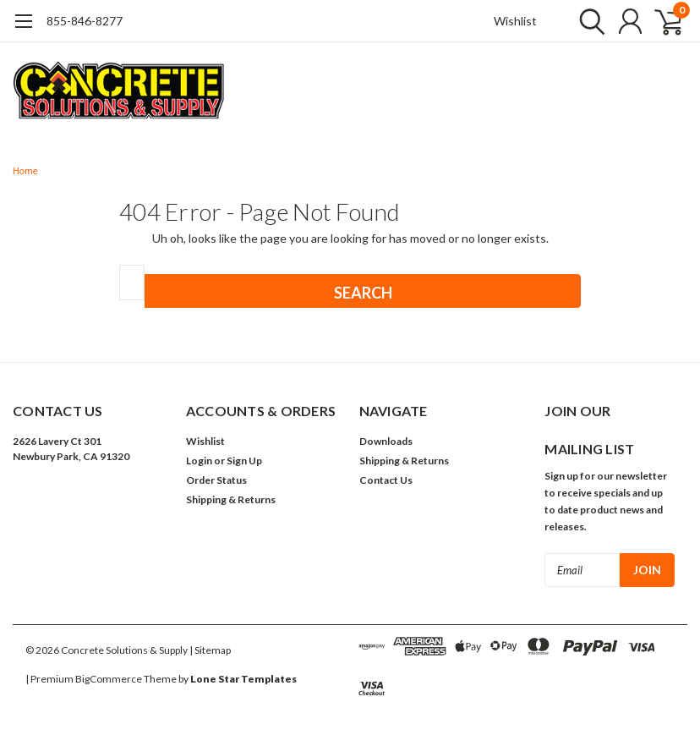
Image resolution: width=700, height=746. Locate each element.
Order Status (216, 480)
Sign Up (244, 461)
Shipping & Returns (231, 499)
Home (25, 171)
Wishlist (515, 21)
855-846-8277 (85, 21)
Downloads (386, 441)
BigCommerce (109, 679)
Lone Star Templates (243, 679)
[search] (588, 21)
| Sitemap (210, 650)
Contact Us (386, 480)
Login (199, 461)
